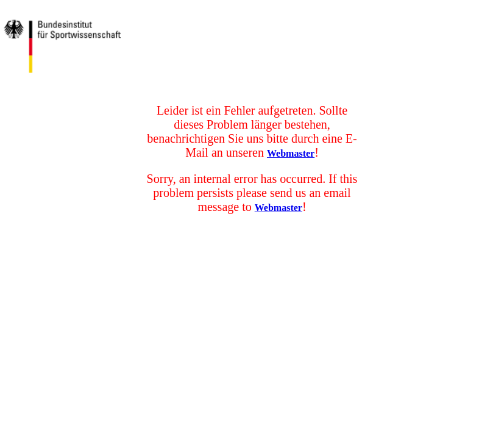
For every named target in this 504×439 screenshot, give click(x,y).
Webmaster (291, 153)
